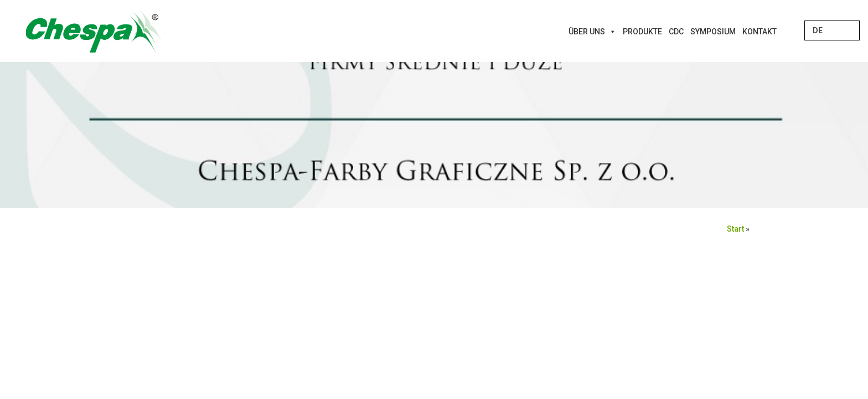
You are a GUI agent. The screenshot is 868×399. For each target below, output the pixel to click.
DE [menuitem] (818, 30)
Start (735, 229)
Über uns (592, 32)
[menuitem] (832, 30)
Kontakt (759, 32)
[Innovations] (783, 32)
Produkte (642, 32)
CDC (676, 32)
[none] (832, 30)
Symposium (713, 32)
